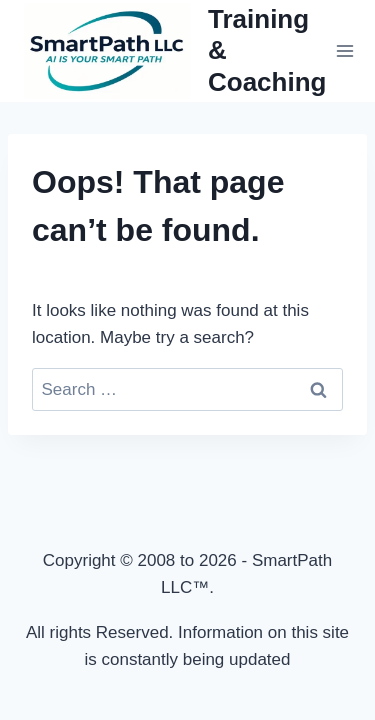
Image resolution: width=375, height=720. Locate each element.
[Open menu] (344, 50)
